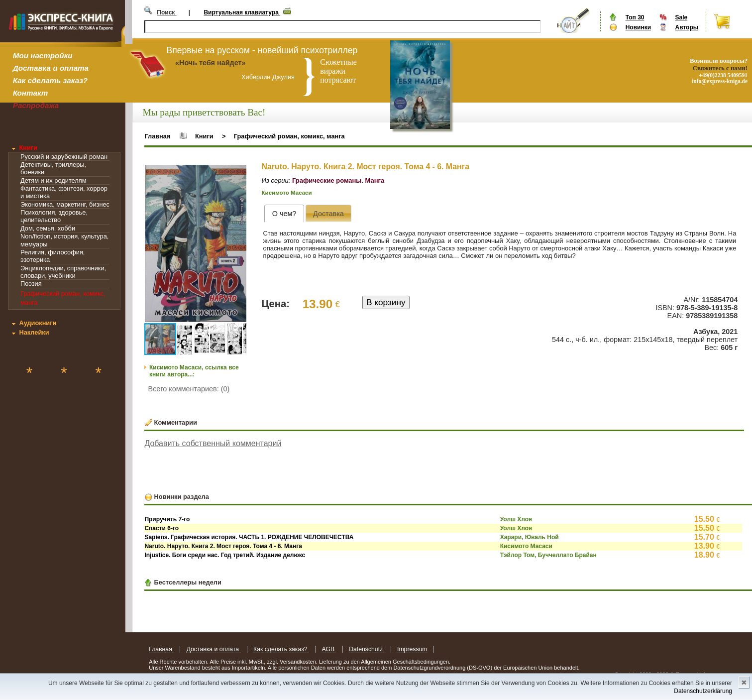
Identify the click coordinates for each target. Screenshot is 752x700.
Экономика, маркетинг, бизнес (65, 204)
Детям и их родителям (53, 180)
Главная (157, 136)
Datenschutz (367, 649)
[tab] (284, 213)
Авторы (687, 27)
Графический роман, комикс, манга (289, 136)
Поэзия (31, 284)
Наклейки (34, 332)
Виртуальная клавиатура (242, 12)
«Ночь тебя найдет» (211, 63)
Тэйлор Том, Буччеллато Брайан (548, 555)
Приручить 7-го (167, 519)
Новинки (638, 27)
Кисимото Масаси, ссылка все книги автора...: (194, 371)
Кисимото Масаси (287, 193)
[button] (237, 174)
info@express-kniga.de (720, 81)
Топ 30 (635, 17)
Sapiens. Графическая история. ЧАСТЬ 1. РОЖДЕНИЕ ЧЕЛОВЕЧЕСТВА (249, 537)
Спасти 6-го (161, 528)
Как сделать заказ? (50, 80)
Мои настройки (43, 56)
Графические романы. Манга (338, 180)
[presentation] (284, 213)
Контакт (30, 93)
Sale (681, 17)
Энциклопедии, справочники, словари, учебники (63, 272)
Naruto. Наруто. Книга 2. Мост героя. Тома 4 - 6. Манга (223, 546)
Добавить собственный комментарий (213, 443)
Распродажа (36, 105)
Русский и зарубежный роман (64, 157)
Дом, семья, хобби (48, 228)
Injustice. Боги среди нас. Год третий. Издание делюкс (225, 555)
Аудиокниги (38, 323)
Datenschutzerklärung (703, 691)
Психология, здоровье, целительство (54, 216)
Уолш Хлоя (516, 519)
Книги (28, 148)
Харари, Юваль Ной (530, 537)
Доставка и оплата (51, 68)
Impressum (412, 649)
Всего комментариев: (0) (189, 389)
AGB (329, 649)
